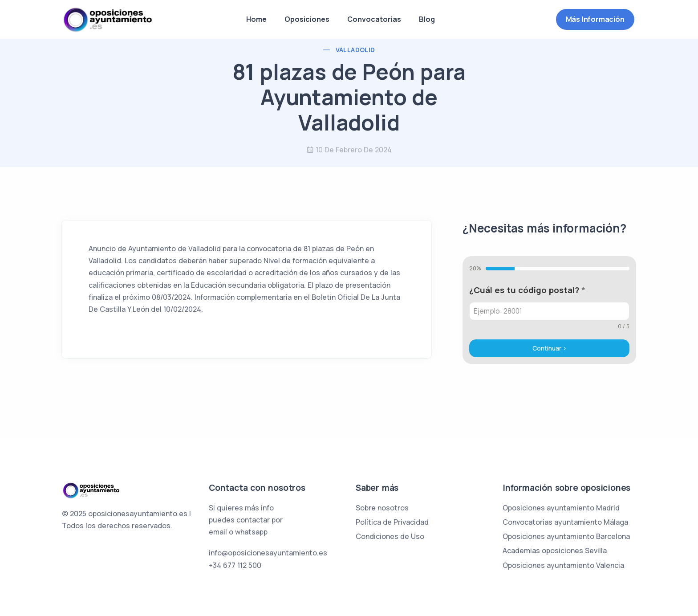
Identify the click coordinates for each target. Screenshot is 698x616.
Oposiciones (307, 19)
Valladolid (355, 50)
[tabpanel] (549, 307)
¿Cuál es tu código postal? (527, 290)
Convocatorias (374, 19)
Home (256, 19)
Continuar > (550, 348)
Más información (595, 19)
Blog (427, 19)
